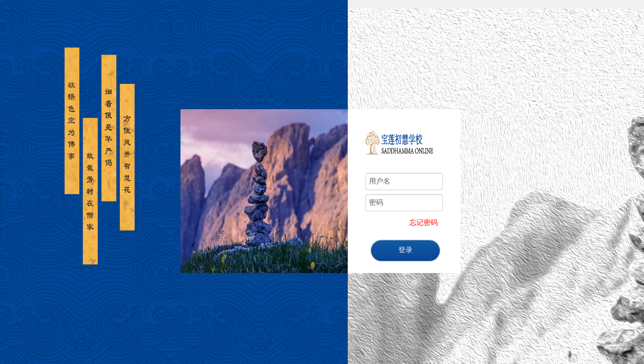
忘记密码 (424, 223)
